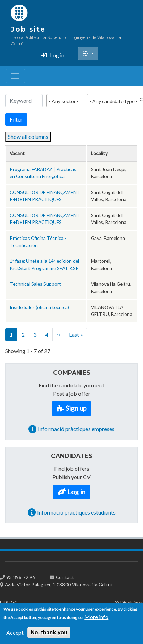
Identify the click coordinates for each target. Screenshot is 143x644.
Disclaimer (132, 603)
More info (96, 621)
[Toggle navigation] (15, 76)
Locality (99, 153)
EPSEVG (9, 603)
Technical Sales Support (35, 284)
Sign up (76, 408)
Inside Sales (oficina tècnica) (39, 307)
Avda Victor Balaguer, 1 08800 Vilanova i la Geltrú (59, 584)
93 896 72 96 (21, 577)
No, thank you (49, 636)
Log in (57, 55)
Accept (15, 636)
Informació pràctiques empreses (76, 429)
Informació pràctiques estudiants (76, 512)
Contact (65, 577)
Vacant (17, 153)
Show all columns (28, 137)
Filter (16, 119)
